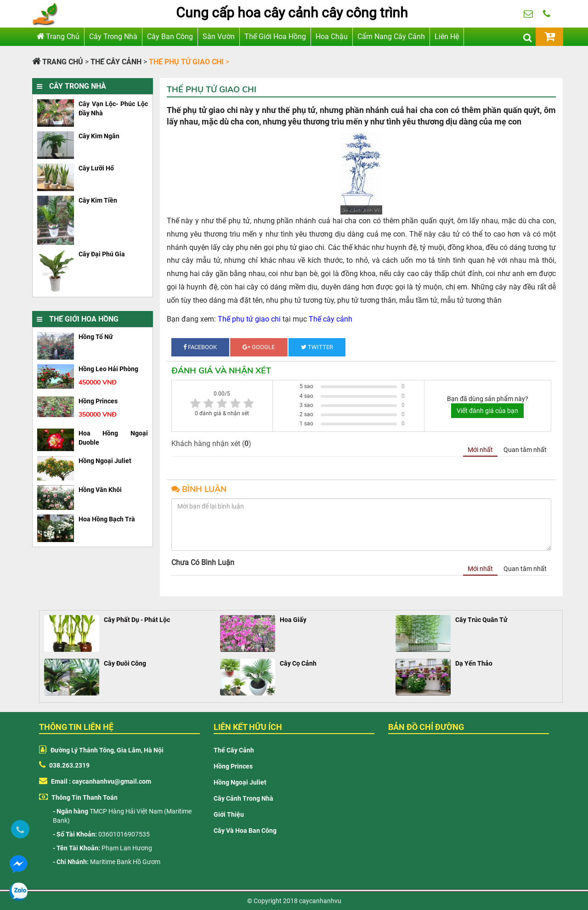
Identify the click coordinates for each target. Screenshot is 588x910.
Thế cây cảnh (331, 319)
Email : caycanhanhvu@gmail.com (95, 781)
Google (259, 347)
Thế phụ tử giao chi (249, 319)
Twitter (317, 347)
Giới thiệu (229, 814)
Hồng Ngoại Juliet (240, 782)
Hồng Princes (233, 766)
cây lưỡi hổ (96, 168)
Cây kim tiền (98, 200)
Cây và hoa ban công (245, 831)
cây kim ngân (99, 136)
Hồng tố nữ (96, 337)
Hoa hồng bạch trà (107, 519)
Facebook (200, 347)
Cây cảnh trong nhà (243, 798)
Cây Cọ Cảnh (298, 663)
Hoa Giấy (293, 620)
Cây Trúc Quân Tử (481, 620)
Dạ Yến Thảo (474, 663)
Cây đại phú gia (102, 254)
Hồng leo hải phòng (108, 369)
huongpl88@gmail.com (528, 18)
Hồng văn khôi (100, 490)
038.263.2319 (547, 18)
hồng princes (98, 401)
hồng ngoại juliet (105, 461)
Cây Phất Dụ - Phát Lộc (137, 620)
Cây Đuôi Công (125, 663)
